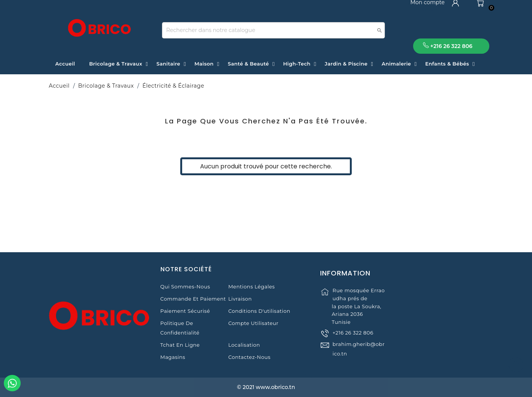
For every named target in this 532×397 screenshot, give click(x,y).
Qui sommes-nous (185, 287)
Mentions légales (252, 287)
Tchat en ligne (180, 345)
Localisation (244, 345)
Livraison (240, 299)
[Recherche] (273, 30)
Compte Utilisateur (253, 323)
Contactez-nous (249, 357)
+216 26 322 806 (353, 339)
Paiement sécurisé (185, 311)
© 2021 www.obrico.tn (266, 387)
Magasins (173, 357)
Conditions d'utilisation (259, 311)
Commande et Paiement (193, 299)
